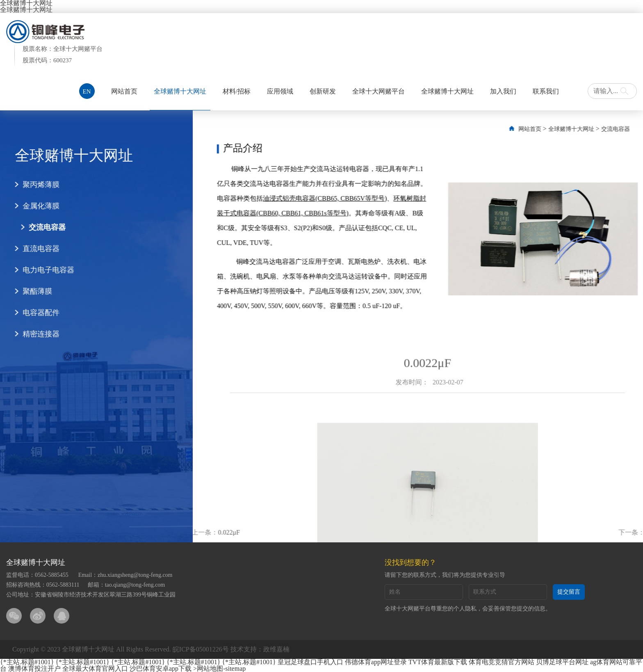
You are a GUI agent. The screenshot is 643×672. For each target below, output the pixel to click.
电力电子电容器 (40, 270)
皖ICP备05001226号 (201, 649)
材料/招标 (237, 91)
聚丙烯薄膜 (33, 185)
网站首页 (124, 91)
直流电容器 (33, 249)
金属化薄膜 (33, 206)
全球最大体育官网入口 (95, 669)
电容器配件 (33, 313)
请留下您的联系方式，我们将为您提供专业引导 (445, 575)
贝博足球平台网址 (562, 662)
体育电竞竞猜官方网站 (502, 662)
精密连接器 (33, 334)
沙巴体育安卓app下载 (161, 669)
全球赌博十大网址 (26, 10)
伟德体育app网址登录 (376, 662)
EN (87, 91)
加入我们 (503, 91)
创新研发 (323, 91)
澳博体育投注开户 (34, 669)
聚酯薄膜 (29, 291)
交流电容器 (39, 227)
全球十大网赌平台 (379, 91)
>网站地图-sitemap (219, 669)
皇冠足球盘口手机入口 (310, 662)
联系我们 (546, 91)
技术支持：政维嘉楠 (260, 649)
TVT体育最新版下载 (438, 662)
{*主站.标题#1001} (27, 662)
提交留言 (569, 592)
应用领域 (280, 91)
